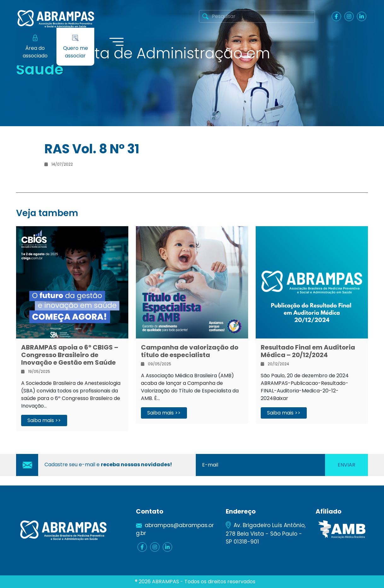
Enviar (346, 465)
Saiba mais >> (44, 420)
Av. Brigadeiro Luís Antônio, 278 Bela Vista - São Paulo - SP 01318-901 (266, 533)
